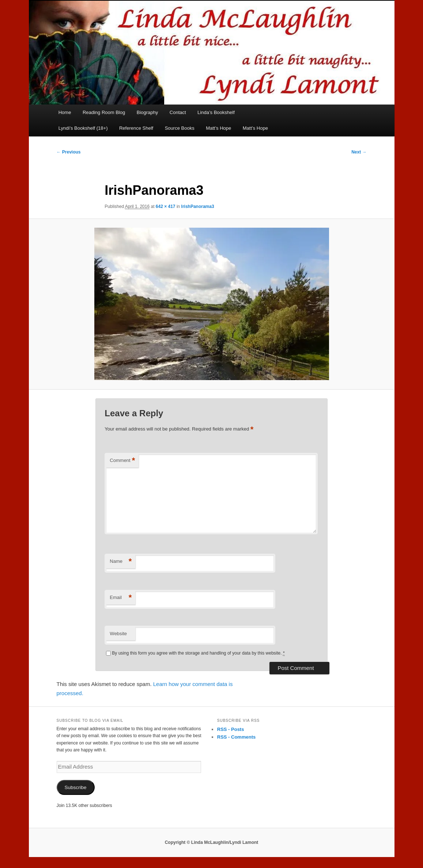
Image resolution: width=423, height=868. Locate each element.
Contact (178, 112)
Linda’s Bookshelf (216, 112)
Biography (148, 112)
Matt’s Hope (218, 128)
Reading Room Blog (104, 112)
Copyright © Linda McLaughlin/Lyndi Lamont (212, 842)
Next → (359, 152)
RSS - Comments (236, 737)
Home (65, 112)
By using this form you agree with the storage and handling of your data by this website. (198, 653)
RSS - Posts (231, 729)
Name (121, 562)
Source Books (180, 128)
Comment (122, 461)
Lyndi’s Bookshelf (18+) (83, 128)
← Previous (69, 152)
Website (118, 634)
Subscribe (75, 787)
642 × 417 (166, 206)
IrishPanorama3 (198, 206)
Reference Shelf (136, 128)
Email (121, 598)
